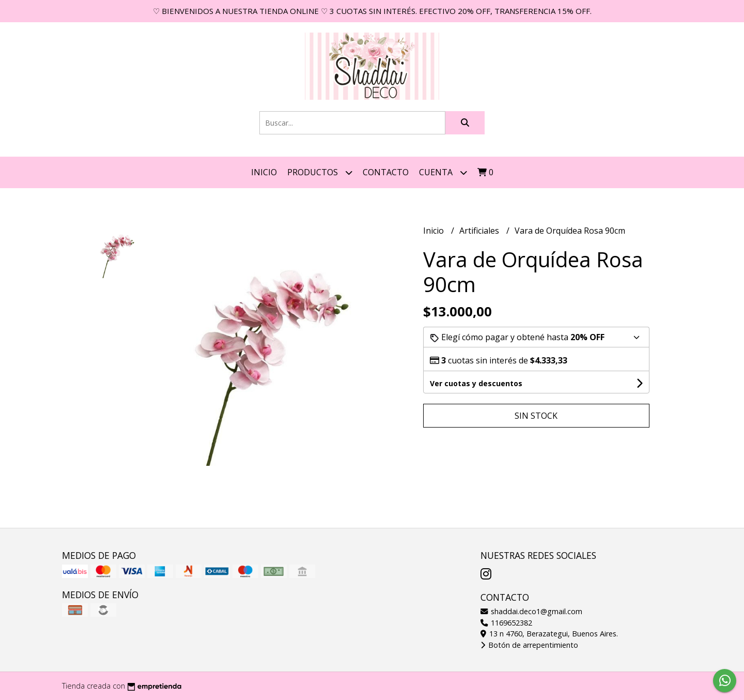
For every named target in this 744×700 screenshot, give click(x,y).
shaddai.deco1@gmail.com (531, 611)
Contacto (386, 172)
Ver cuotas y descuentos (476, 383)
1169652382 (506, 623)
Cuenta (443, 172)
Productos (320, 172)
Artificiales (480, 231)
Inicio (264, 172)
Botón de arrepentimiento (529, 645)
